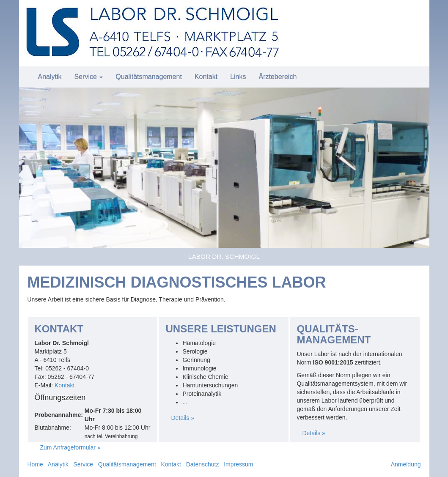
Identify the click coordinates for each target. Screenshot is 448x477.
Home (35, 464)
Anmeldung (406, 464)
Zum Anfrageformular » (70, 447)
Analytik (50, 77)
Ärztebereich (278, 77)
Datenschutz (203, 464)
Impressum (238, 464)
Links (238, 77)
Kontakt (206, 77)
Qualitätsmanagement (149, 77)
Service (89, 77)
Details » (182, 418)
